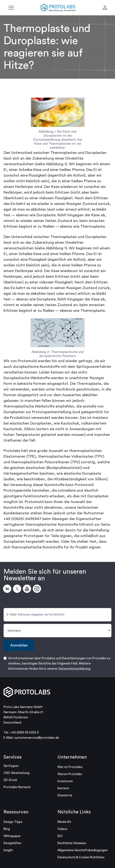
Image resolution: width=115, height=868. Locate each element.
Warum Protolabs (70, 774)
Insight (8, 850)
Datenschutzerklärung (74, 669)
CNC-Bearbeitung (16, 773)
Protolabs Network (17, 787)
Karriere (63, 788)
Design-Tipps (13, 822)
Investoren (65, 781)
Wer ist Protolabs (70, 767)
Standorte (65, 795)
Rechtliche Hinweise (72, 843)
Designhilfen (12, 843)
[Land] (57, 631)
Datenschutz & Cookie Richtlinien (81, 857)
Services (13, 757)
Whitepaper (12, 836)
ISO (60, 836)
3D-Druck (10, 780)
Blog (7, 829)
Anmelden (19, 645)
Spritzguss (11, 766)
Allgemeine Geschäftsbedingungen (83, 850)
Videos (62, 829)
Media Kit (64, 822)
